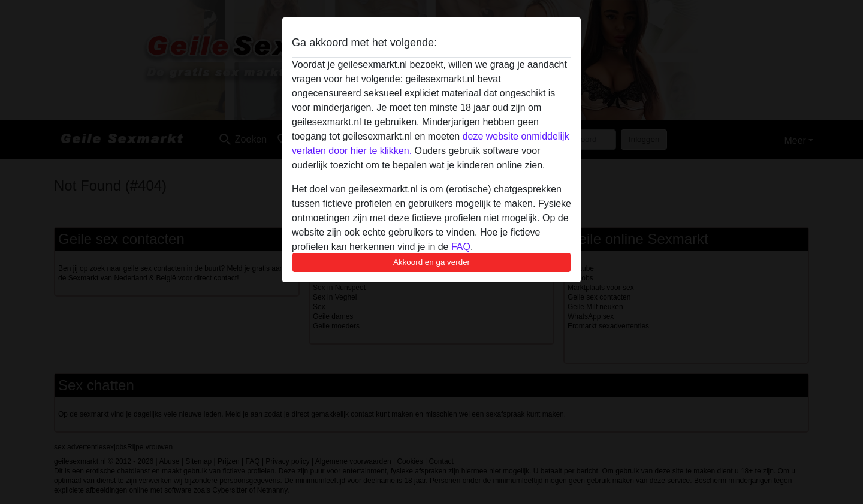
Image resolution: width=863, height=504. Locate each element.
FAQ (461, 247)
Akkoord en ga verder (431, 262)
